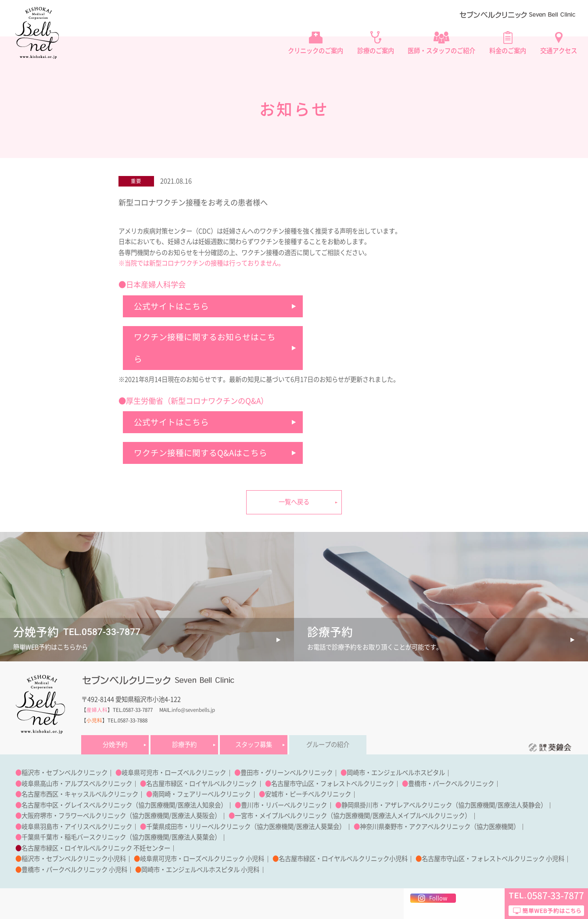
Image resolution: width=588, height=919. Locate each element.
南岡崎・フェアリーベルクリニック (201, 794)
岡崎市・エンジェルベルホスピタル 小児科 (200, 870)
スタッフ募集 (254, 745)
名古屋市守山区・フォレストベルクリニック (333, 784)
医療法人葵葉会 (318, 827)
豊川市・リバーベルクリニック (284, 805)
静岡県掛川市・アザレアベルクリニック (397, 805)
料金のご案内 (508, 51)
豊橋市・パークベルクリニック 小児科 (74, 870)
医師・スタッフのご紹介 (441, 51)
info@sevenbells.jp (193, 710)
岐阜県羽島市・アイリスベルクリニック (77, 827)
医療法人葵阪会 (193, 816)
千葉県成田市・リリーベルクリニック (198, 827)
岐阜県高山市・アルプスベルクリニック (77, 784)
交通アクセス (559, 51)
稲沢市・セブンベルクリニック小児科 (74, 859)
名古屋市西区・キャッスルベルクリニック (80, 794)
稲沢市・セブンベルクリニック (65, 773)
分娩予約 (115, 745)
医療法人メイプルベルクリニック (419, 816)
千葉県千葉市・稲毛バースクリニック (74, 837)
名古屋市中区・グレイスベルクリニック (77, 805)
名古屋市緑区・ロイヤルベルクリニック (201, 784)
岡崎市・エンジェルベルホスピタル (396, 773)
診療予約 (184, 745)
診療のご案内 (376, 51)
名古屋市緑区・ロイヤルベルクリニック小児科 (343, 859)
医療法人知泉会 (199, 805)
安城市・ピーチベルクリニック (308, 794)
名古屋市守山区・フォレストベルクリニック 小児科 (493, 859)
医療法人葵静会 (519, 805)
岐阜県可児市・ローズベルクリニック (174, 773)
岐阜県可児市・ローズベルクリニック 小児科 (202, 859)
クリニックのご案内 (316, 51)
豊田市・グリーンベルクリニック (287, 773)
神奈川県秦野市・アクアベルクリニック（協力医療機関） (440, 827)
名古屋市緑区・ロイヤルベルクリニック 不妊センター (96, 848)
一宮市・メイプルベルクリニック (281, 816)
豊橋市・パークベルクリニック (451, 784)
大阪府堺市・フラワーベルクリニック (74, 816)
